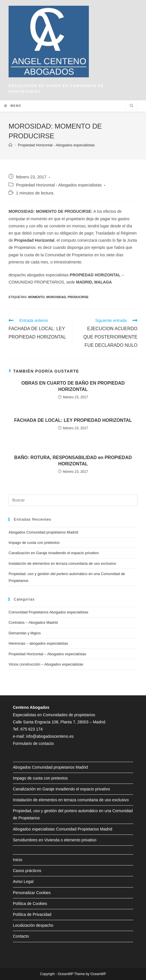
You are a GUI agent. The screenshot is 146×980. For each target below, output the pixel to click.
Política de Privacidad (32, 914)
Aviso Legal (23, 881)
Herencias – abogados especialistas (38, 643)
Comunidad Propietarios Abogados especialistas (48, 612)
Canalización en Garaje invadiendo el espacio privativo (54, 553)
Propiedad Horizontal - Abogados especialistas (59, 185)
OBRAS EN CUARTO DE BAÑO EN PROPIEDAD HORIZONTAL (73, 386)
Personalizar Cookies (32, 893)
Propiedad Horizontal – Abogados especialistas (47, 654)
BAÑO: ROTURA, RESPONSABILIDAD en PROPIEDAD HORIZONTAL (73, 461)
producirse (78, 297)
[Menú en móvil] (13, 106)
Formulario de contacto (33, 743)
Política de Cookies (30, 904)
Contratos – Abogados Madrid (33, 622)
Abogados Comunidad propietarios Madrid (43, 532)
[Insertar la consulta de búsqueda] (73, 500)
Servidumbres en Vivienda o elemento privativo (55, 840)
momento (36, 297)
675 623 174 (31, 729)
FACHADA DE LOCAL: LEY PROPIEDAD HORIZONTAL (73, 420)
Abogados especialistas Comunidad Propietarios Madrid (63, 829)
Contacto (21, 936)
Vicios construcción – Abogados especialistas (46, 664)
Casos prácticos (27, 871)
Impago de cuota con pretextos (34, 543)
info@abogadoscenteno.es (50, 736)
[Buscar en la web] (131, 106)
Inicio (18, 860)
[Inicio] (10, 145)
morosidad (56, 297)
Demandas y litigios (25, 633)
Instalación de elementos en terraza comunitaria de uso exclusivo (62, 563)
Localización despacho (33, 925)
